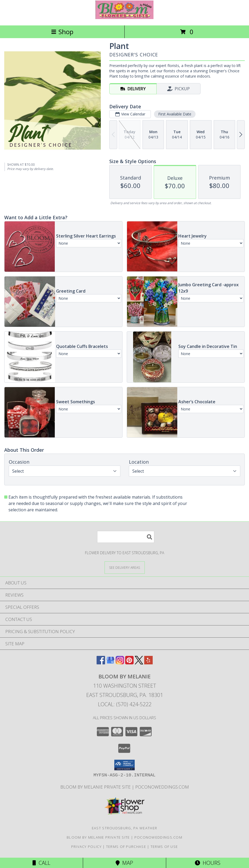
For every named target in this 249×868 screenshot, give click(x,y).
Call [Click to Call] (41, 863)
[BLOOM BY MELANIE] (124, 18)
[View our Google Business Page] (110, 663)
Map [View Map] (124, 863)
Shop (62, 32)
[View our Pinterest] (129, 663)
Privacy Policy (86, 847)
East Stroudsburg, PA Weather (124, 828)
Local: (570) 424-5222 (125, 704)
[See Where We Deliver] (125, 567)
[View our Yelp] (148, 663)
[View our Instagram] (120, 663)
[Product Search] (126, 537)
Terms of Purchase (126, 847)
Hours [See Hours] (208, 863)
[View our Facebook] (101, 663)
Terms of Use (164, 847)
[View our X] (139, 663)
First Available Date (175, 114)
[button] (124, 765)
